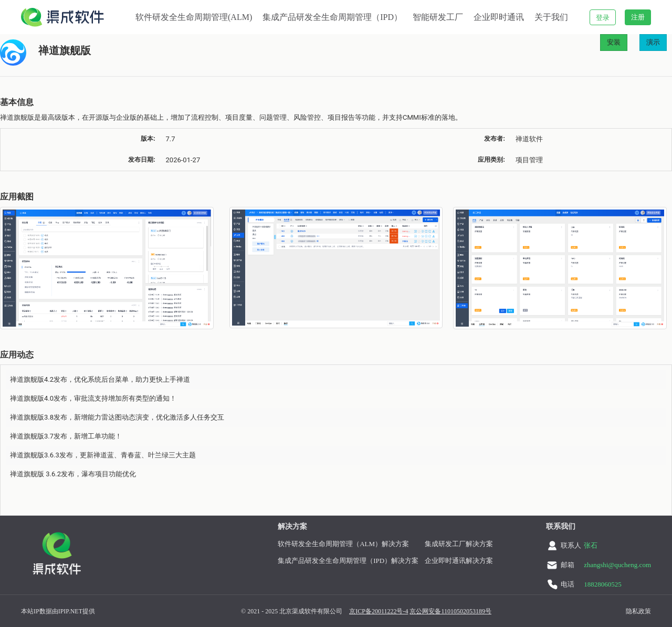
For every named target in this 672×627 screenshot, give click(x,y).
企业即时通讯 (499, 17)
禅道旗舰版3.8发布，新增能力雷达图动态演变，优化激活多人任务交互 (117, 417)
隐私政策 (638, 611)
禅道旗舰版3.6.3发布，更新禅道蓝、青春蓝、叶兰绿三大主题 (103, 455)
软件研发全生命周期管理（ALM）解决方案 (343, 544)
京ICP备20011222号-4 (379, 611)
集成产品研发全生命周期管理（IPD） (332, 17)
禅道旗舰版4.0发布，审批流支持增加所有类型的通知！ (93, 398)
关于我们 (551, 17)
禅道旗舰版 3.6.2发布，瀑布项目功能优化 (73, 474)
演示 (653, 42)
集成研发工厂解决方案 (459, 544)
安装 (614, 42)
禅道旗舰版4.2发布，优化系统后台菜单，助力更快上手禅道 (100, 379)
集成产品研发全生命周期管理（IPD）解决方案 (348, 561)
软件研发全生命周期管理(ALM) (194, 17)
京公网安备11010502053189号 (450, 611)
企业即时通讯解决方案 (459, 561)
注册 (638, 17)
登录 (603, 18)
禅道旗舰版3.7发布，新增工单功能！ (66, 436)
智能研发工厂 (438, 17)
